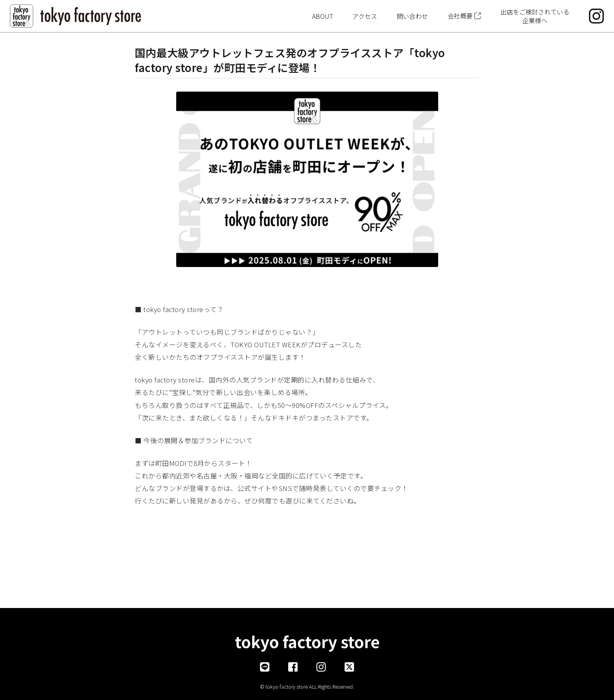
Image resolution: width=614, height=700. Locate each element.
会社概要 (460, 16)
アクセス (365, 16)
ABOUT (322, 16)
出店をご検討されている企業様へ (535, 16)
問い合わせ (412, 16)
